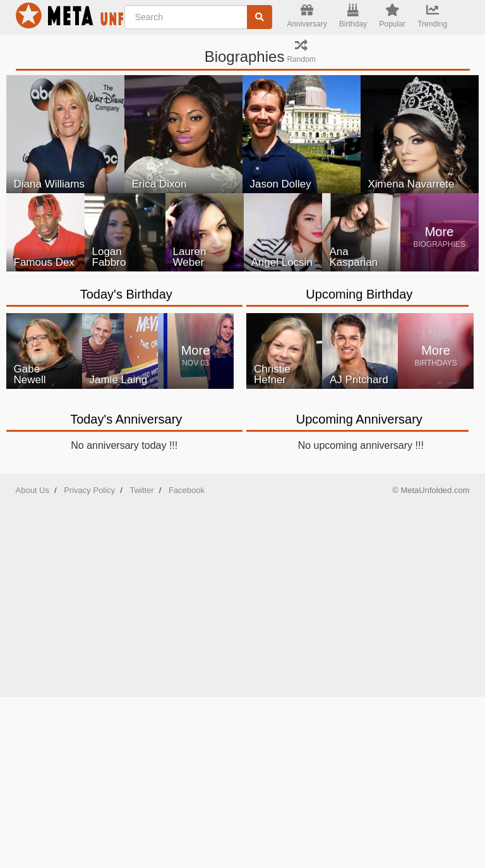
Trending (432, 16)
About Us (33, 490)
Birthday (353, 16)
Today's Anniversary (126, 419)
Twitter (141, 490)
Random (301, 51)
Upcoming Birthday (359, 294)
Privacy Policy (89, 490)
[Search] (260, 17)
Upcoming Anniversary (359, 419)
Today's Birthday (126, 294)
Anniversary (307, 16)
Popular (392, 16)
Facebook (187, 490)
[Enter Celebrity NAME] (199, 17)
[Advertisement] (242, 593)
